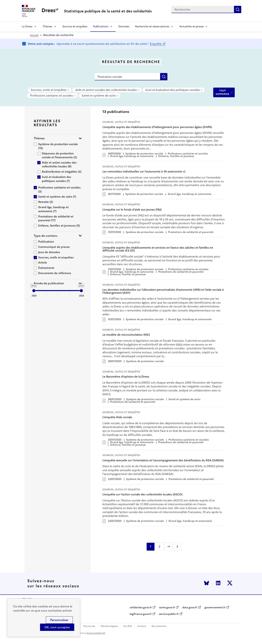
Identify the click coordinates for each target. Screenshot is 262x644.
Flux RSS (128, 626)
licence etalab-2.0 (96, 633)
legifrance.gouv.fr (141, 614)
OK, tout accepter (57, 627)
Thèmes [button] (39, 138)
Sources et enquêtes (75, 26)
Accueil (34, 35)
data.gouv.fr (190, 608)
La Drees (27, 26)
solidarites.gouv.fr (141, 608)
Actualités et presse (191, 26)
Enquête (156, 44)
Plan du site (89, 626)
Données (124, 26)
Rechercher (238, 9)
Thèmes (47, 26)
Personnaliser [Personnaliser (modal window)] (59, 620)
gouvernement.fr (215, 608)
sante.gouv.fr (167, 608)
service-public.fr (169, 614)
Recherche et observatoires (152, 26)
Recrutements (159, 626)
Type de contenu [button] (46, 236)
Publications (101, 26)
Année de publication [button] (49, 283)
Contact (142, 626)
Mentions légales (109, 626)
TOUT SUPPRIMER (222, 92)
